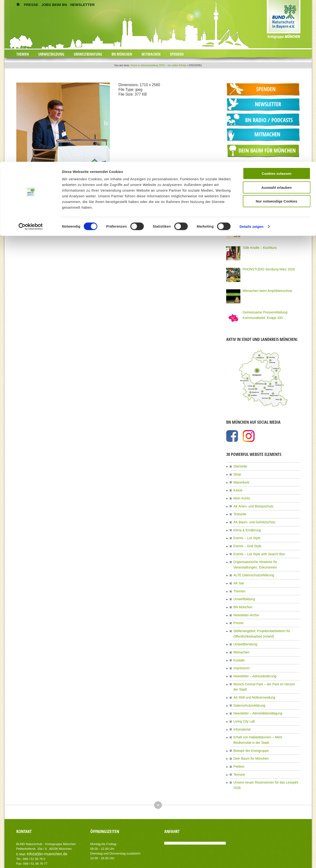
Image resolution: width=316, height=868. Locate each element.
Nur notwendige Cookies (277, 399)
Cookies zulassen (277, 371)
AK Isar (238, 572)
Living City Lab (243, 694)
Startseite (240, 464)
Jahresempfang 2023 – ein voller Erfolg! (163, 65)
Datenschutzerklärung (247, 679)
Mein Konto (241, 494)
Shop (237, 472)
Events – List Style (245, 530)
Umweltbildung (51, 54)
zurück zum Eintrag (28, 230)
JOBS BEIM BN (54, 5)
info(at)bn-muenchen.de (43, 815)
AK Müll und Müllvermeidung (252, 672)
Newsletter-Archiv (245, 601)
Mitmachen (151, 54)
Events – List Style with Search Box (256, 545)
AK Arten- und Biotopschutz (251, 501)
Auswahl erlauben (277, 385)
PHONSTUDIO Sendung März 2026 (265, 268)
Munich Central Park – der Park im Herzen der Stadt (266, 665)
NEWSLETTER (82, 5)
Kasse (237, 486)
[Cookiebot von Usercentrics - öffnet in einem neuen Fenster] (31, 424)
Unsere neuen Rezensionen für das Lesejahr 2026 (265, 750)
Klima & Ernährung (245, 523)
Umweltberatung (88, 54)
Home (134, 65)
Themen (23, 54)
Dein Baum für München (249, 728)
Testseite (239, 508)
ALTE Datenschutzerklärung (251, 564)
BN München (122, 54)
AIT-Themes (54, 847)
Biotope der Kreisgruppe (249, 721)
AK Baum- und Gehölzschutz (252, 516)
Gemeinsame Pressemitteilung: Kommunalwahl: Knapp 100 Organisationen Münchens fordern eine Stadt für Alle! (270, 313)
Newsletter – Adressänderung (252, 657)
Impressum (240, 650)
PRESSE (31, 5)
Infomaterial (241, 701)
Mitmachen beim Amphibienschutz (264, 289)
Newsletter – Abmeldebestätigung (255, 687)
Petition (238, 735)
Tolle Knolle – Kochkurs (258, 246)
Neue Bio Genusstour (256, 225)
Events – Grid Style (246, 538)
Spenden (177, 54)
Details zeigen (251, 424)
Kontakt (238, 643)
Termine (239, 743)
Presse (238, 608)
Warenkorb (240, 479)
